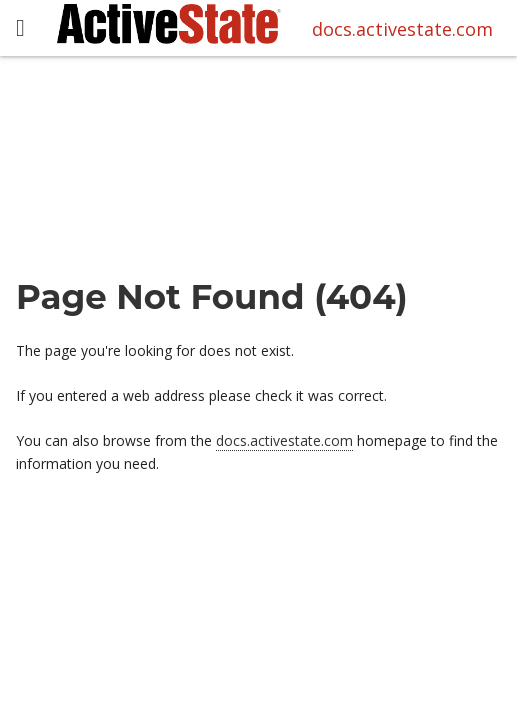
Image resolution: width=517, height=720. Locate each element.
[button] (20, 29)
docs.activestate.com (402, 29)
